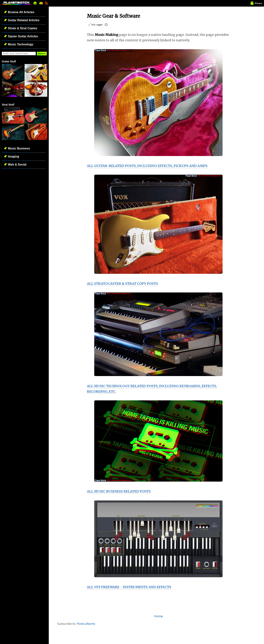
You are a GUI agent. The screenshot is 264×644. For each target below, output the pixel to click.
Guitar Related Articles (24, 20)
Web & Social (17, 165)
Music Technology (21, 44)
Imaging (13, 156)
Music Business (19, 148)
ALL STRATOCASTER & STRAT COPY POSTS (122, 284)
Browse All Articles (21, 12)
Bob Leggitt (97, 25)
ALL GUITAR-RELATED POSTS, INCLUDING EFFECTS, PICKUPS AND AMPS (147, 166)
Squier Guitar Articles (23, 36)
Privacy (258, 3)
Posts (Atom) (86, 624)
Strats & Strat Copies (23, 28)
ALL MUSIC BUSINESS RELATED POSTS (119, 491)
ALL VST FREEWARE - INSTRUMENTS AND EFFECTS (129, 587)
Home (158, 616)
